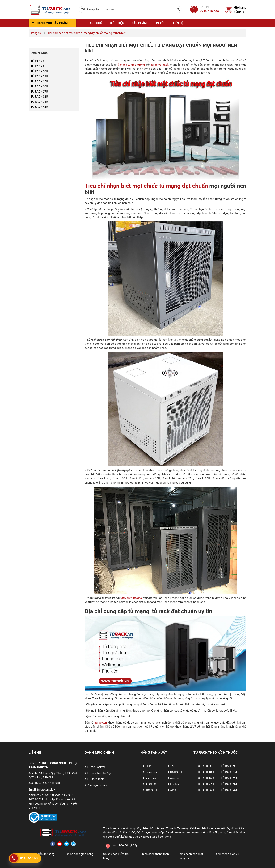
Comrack (151, 772)
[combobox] (90, 10)
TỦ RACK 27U (39, 92)
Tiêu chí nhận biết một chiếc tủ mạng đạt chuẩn (146, 186)
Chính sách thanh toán (155, 854)
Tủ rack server (96, 767)
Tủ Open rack (95, 779)
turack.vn (101, 723)
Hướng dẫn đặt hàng (42, 854)
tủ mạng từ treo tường (131, 65)
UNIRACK (176, 772)
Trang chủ (94, 23)
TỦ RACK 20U (39, 86)
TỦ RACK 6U (38, 61)
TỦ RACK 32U (39, 97)
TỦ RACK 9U (38, 66)
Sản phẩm (139, 23)
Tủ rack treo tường (99, 773)
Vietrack (151, 778)
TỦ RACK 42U (39, 107)
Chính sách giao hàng (80, 854)
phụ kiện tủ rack (131, 598)
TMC (173, 766)
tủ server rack (160, 65)
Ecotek (175, 784)
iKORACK (151, 790)
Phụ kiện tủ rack (97, 785)
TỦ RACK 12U (39, 76)
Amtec (174, 778)
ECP (148, 766)
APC (173, 790)
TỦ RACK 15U (39, 81)
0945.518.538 (30, 858)
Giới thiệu (117, 23)
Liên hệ (178, 23)
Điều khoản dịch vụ (227, 854)
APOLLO (151, 784)
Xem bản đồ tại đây (120, 845)
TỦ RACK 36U (39, 102)
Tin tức (160, 23)
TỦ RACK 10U (39, 71)
